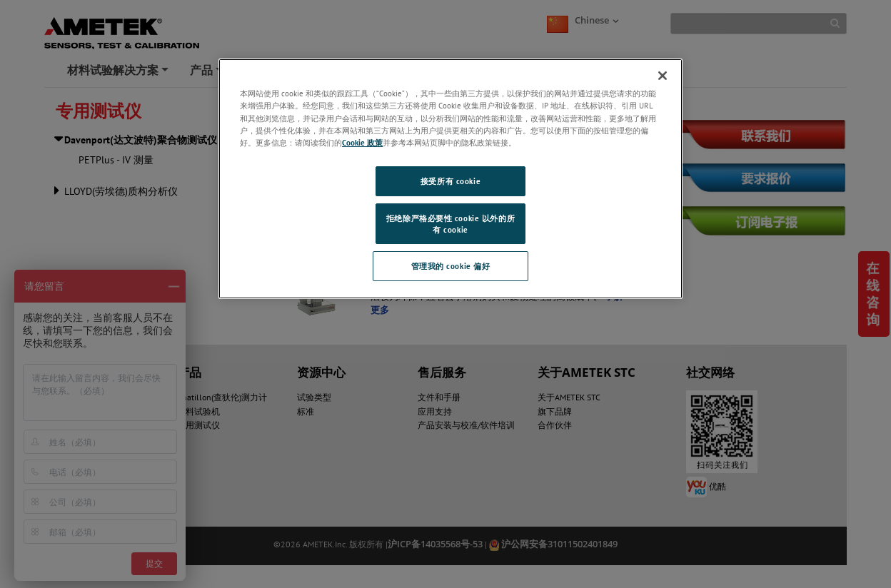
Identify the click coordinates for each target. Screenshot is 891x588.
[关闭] (663, 76)
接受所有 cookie (450, 181)
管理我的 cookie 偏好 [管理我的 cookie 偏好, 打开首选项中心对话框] (451, 266)
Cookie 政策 (362, 142)
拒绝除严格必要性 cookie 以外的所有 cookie (450, 224)
